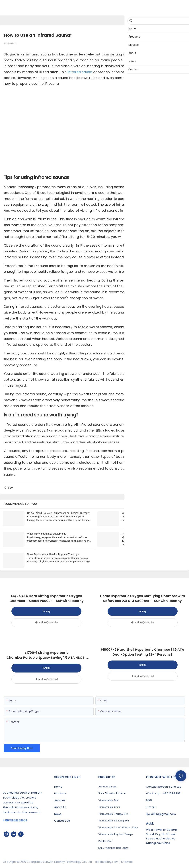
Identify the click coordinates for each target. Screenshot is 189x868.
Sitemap (127, 861)
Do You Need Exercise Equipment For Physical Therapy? (59, 513)
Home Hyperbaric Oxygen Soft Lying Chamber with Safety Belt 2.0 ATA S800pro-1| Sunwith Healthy (143, 598)
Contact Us (62, 820)
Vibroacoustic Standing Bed (114, 820)
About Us (60, 807)
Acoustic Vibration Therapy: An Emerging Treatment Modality (151, 536)
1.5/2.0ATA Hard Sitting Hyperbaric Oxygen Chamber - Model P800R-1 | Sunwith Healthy (47, 598)
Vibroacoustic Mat (108, 800)
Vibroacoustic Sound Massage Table (118, 827)
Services (60, 800)
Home (58, 786)
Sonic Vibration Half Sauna (113, 847)
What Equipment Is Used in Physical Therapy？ (54, 554)
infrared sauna (80, 72)
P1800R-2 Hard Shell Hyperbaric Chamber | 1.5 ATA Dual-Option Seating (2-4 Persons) (142, 652)
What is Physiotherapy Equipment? (47, 534)
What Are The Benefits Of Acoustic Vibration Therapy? (152, 513)
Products (60, 793)
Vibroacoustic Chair (109, 807)
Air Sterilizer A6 (107, 786)
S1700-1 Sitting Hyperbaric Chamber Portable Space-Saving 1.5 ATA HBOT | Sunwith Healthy (46, 655)
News (58, 813)
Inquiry (46, 611)
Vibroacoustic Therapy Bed (113, 813)
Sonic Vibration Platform (112, 793)
